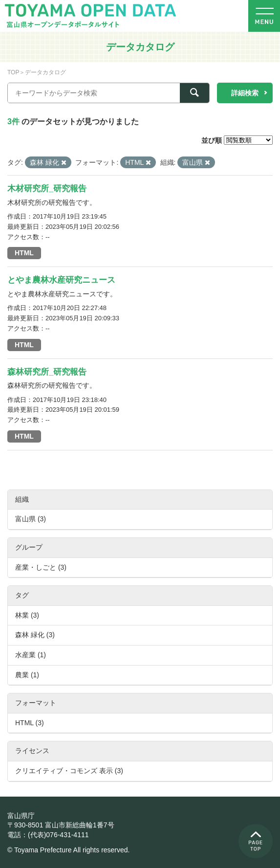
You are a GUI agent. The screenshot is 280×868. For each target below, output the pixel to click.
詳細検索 (245, 93)
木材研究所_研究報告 (47, 189)
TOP (13, 72)
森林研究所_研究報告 (47, 372)
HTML (24, 253)
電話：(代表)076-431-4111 (48, 835)
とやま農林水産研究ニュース (61, 280)
